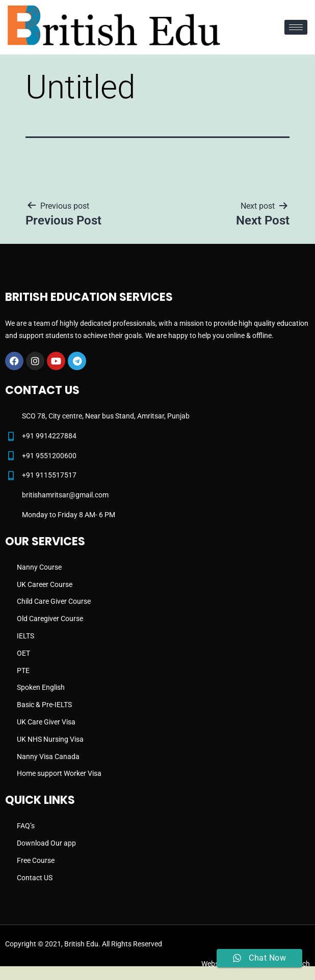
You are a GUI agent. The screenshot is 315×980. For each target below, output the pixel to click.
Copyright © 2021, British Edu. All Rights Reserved (84, 944)
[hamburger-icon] (296, 27)
